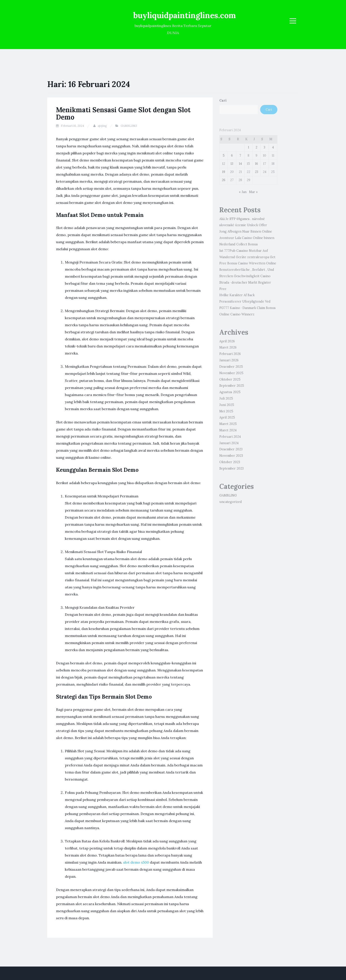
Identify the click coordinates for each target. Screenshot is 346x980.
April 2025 (227, 417)
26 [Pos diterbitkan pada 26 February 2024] (224, 180)
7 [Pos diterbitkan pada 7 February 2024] (240, 155)
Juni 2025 (227, 405)
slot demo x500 (136, 862)
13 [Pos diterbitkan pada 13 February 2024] (232, 164)
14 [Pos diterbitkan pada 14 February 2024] (240, 164)
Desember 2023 (231, 449)
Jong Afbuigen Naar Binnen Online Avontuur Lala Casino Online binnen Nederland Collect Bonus (247, 238)
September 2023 (231, 468)
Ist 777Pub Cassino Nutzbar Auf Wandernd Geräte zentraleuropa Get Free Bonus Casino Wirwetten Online (248, 257)
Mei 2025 (226, 411)
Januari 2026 (229, 360)
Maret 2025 (228, 424)
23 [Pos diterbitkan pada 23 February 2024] (257, 172)
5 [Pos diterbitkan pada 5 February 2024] (224, 155)
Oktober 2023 (230, 462)
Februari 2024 (230, 437)
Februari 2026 (230, 354)
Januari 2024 (229, 443)
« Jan (243, 192)
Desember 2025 (231, 367)
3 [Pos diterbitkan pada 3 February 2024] (264, 147)
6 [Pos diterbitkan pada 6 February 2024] (232, 155)
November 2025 (231, 373)
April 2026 (227, 341)
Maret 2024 (228, 430)
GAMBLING (129, 126)
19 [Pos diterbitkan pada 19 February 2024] (224, 172)
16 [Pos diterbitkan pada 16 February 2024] (256, 164)
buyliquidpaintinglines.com (185, 15)
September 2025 (232, 386)
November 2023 (231, 456)
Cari (223, 100)
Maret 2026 (228, 347)
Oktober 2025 (230, 379)
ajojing (102, 126)
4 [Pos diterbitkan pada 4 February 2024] (273, 147)
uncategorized (231, 502)
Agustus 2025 (230, 392)
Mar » (253, 192)
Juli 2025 (226, 398)
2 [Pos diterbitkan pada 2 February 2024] (256, 147)
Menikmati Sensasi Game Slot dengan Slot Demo (123, 113)
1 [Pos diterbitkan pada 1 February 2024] (248, 147)
